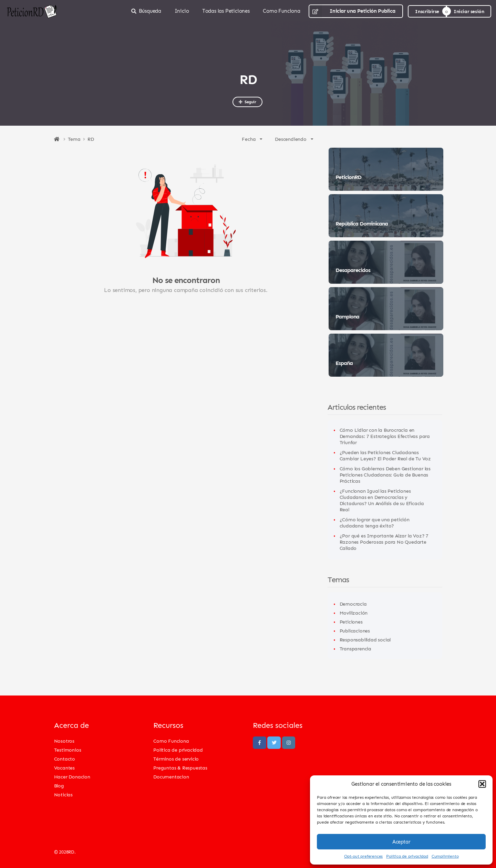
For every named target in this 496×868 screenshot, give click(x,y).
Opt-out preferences (363, 856)
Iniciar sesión (469, 11)
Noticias (63, 794)
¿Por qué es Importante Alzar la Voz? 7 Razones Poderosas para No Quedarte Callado (384, 542)
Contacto (65, 759)
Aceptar (401, 842)
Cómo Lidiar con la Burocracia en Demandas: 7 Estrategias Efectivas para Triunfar (385, 436)
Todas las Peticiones (226, 11)
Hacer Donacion (72, 777)
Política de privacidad (407, 856)
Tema (74, 139)
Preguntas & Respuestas (180, 768)
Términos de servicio (176, 759)
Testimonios (68, 750)
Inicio (182, 11)
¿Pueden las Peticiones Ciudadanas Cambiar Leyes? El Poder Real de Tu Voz (385, 455)
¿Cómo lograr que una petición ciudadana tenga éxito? (375, 522)
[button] (482, 784)
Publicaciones (355, 631)
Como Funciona (281, 11)
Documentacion (171, 777)
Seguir (247, 102)
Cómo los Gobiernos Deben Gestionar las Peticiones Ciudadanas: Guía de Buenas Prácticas (385, 475)
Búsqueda (146, 11)
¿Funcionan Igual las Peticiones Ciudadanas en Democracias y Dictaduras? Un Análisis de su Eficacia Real (382, 500)
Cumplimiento (445, 856)
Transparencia (355, 649)
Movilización (354, 613)
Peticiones (351, 622)
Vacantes (64, 768)
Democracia (353, 604)
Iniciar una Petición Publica (352, 11)
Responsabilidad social (365, 640)
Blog (59, 786)
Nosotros (64, 741)
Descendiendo (294, 139)
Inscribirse (427, 11)
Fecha (252, 139)
